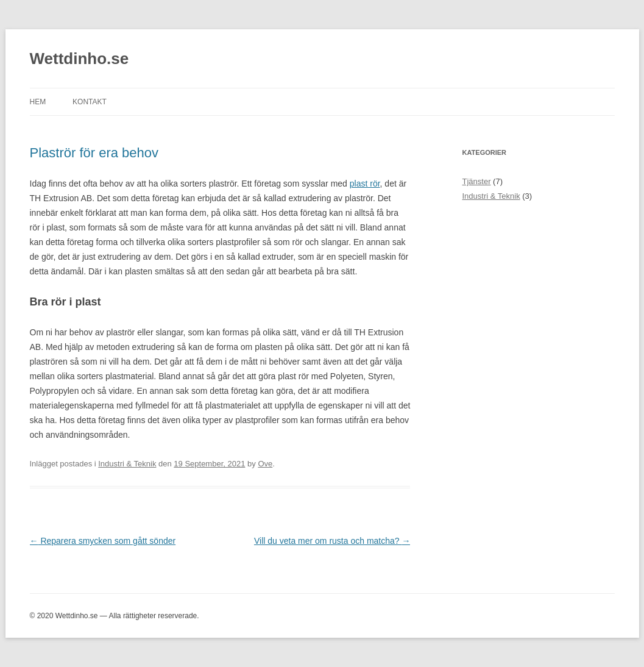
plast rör (365, 184)
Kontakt (90, 102)
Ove (265, 464)
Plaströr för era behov (94, 153)
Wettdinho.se (80, 59)
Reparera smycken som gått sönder (103, 541)
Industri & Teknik (127, 464)
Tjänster (477, 181)
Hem (38, 102)
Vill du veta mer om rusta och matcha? (332, 541)
